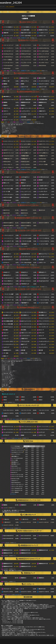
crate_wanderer (10, 7)
